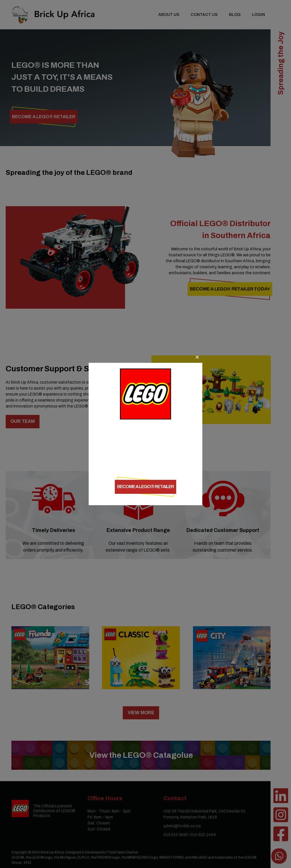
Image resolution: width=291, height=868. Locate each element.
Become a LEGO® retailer (145, 486)
